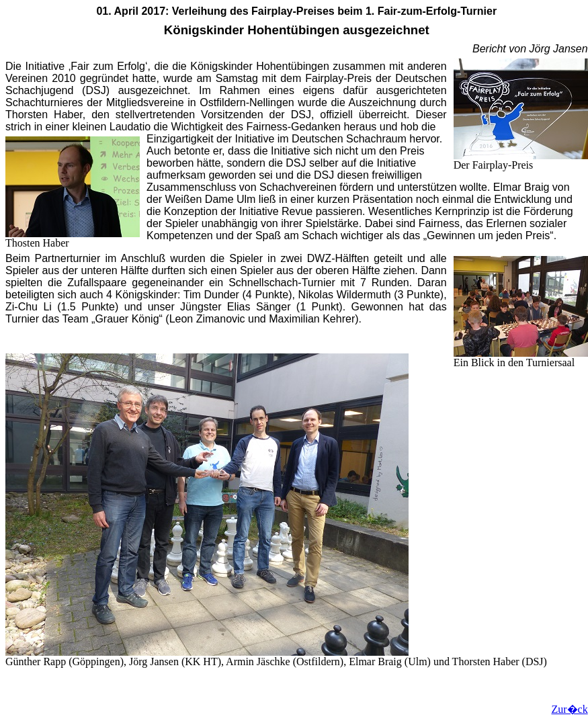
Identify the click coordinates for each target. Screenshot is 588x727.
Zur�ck (569, 709)
